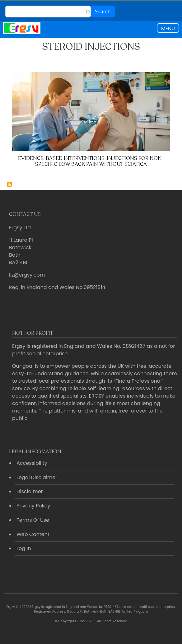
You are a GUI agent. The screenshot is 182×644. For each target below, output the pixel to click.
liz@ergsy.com (27, 275)
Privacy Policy (33, 506)
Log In (24, 548)
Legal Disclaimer (37, 477)
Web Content (33, 534)
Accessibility (32, 463)
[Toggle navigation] (168, 28)
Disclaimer (30, 491)
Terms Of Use (33, 520)
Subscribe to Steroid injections (9, 184)
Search (103, 12)
